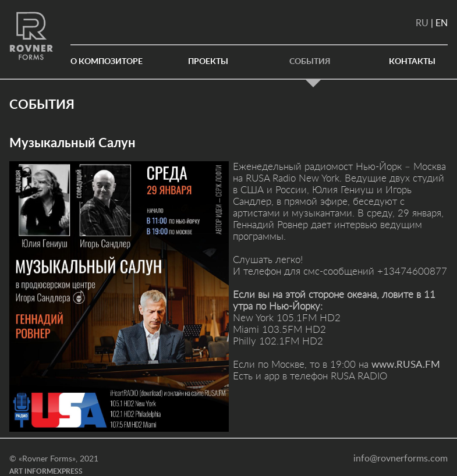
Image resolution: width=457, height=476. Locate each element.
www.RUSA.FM (406, 365)
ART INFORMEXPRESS (46, 471)
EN (442, 23)
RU (422, 23)
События (310, 62)
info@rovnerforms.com (401, 459)
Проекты (208, 62)
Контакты (412, 62)
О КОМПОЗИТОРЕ (106, 62)
